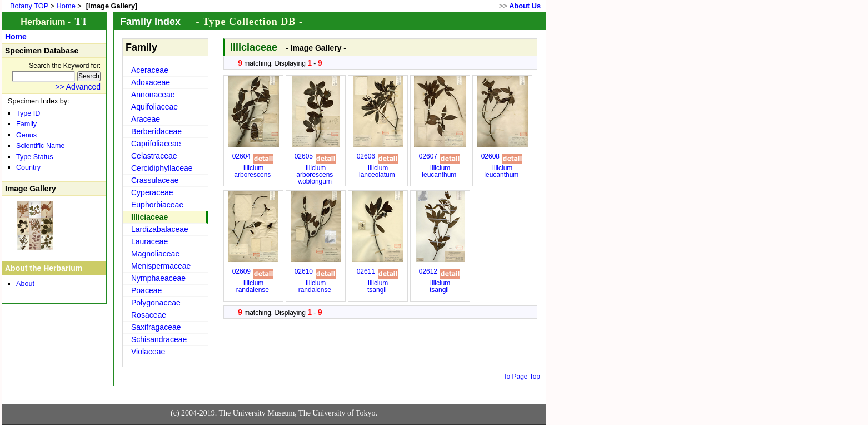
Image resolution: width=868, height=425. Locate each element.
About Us (525, 6)
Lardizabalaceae (160, 229)
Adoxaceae (151, 82)
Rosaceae (149, 315)
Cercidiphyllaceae (162, 168)
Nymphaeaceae (158, 278)
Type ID (28, 113)
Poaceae (146, 290)
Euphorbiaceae (157, 205)
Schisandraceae (159, 339)
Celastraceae (154, 156)
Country (28, 167)
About (25, 284)
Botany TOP (29, 6)
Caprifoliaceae (156, 144)
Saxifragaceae (156, 327)
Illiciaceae (149, 217)
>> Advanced (78, 87)
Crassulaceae (155, 180)
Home (66, 6)
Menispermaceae (161, 266)
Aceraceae (150, 70)
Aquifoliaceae (154, 107)
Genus (26, 135)
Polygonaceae (156, 303)
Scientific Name (41, 146)
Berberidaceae (156, 131)
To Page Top (522, 377)
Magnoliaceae (155, 254)
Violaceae (148, 352)
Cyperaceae (152, 192)
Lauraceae (149, 241)
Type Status (35, 157)
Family (26, 124)
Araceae (146, 119)
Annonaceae (153, 95)
